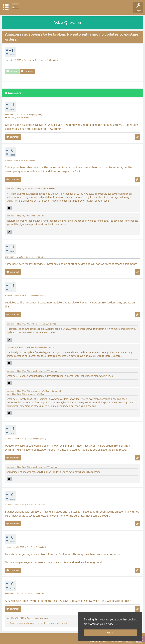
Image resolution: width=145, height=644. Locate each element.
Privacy (129, 641)
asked (8, 60)
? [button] (117, 624)
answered (9, 115)
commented (12, 189)
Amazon (28, 60)
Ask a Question (67, 23)
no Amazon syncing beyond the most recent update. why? (37, 623)
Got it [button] (110, 633)
